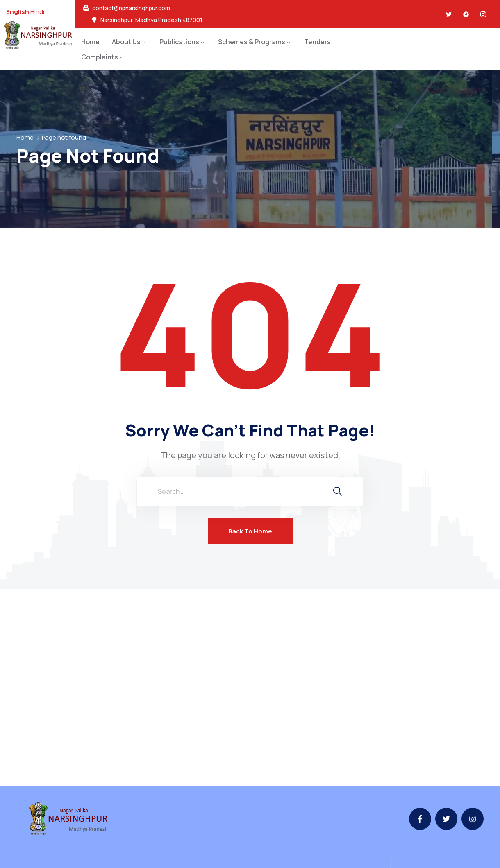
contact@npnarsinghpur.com (131, 8)
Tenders (317, 42)
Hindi (37, 12)
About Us (126, 42)
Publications (179, 42)
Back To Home (250, 531)
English (18, 12)
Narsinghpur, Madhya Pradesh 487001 (151, 20)
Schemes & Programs (252, 42)
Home (90, 42)
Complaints (100, 57)
